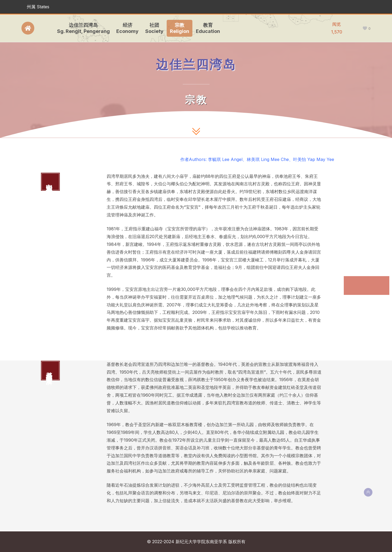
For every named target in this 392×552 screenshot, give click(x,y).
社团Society (153, 28)
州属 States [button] (38, 7)
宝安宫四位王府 (363, 281)
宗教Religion (178, 28)
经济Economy (126, 28)
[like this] (365, 29)
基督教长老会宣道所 (365, 295)
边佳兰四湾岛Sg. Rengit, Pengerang (82, 28)
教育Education (207, 28)
